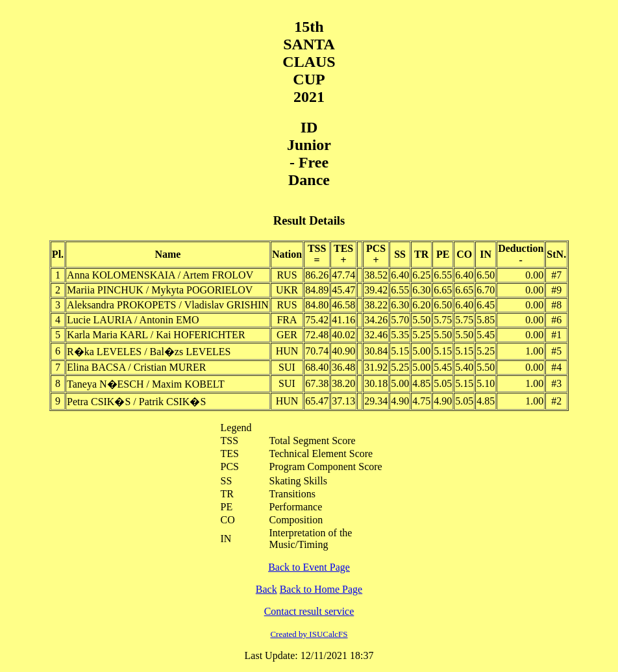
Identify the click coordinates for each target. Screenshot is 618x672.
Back (266, 589)
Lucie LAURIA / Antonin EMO (133, 320)
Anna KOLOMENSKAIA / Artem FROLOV (160, 275)
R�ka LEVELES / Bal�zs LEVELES (149, 352)
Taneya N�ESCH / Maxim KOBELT (146, 384)
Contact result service (309, 611)
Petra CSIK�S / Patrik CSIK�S (136, 402)
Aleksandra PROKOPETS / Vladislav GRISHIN (168, 305)
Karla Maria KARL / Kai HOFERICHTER (156, 335)
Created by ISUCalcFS (309, 634)
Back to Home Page (321, 589)
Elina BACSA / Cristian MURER (136, 367)
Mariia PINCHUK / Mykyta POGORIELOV (160, 290)
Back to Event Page (309, 567)
